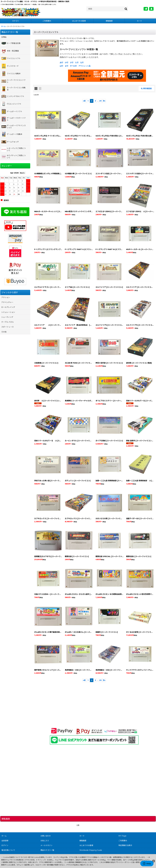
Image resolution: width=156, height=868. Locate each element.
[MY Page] (151, 9)
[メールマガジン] (146, 9)
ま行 (67, 66)
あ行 (61, 62)
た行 (77, 62)
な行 (82, 62)
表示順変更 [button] (146, 88)
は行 (61, 66)
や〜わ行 (73, 66)
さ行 (72, 62)
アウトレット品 (84, 66)
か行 (67, 62)
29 (100, 101)
